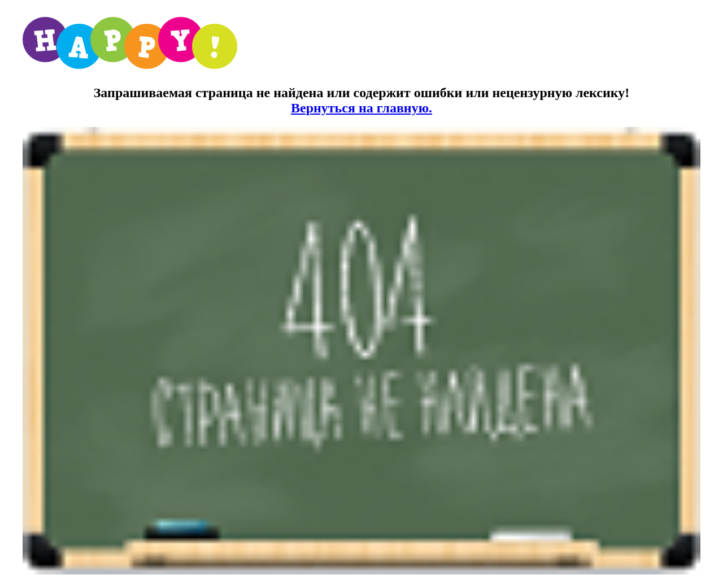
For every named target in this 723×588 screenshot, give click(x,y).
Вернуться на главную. (361, 108)
